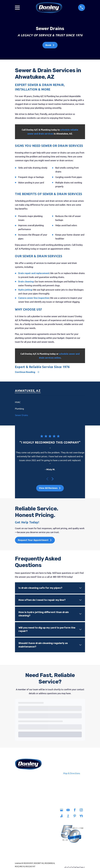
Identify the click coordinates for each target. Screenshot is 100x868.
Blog (35, 832)
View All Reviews (50, 488)
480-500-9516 (28, 776)
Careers (35, 826)
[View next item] (53, 479)
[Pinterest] (75, 816)
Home (21, 811)
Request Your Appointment (35, 540)
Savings (35, 820)
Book (50, 45)
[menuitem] (50, 402)
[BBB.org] (68, 816)
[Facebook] (75, 810)
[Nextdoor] (82, 816)
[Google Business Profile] (62, 810)
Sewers (21, 822)
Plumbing (21, 816)
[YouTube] (68, 810)
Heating (21, 828)
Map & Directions (72, 774)
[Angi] (62, 816)
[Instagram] (82, 810)
